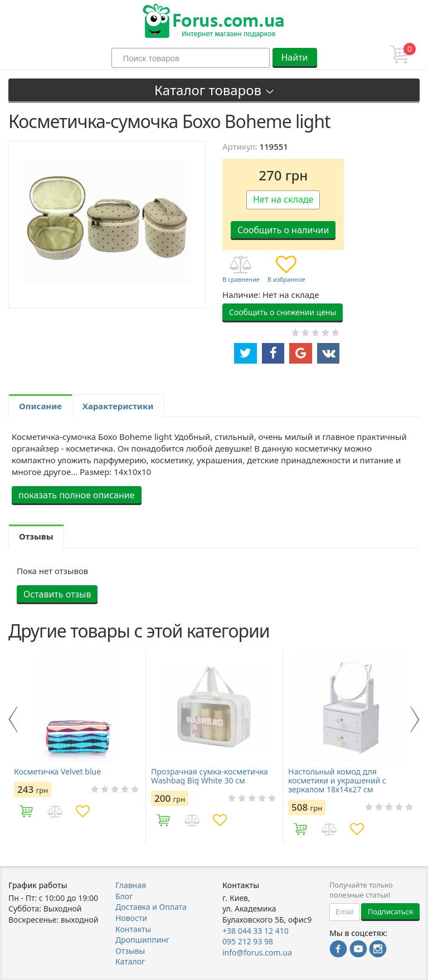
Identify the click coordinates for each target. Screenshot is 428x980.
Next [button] (415, 719)
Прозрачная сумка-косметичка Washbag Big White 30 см (210, 776)
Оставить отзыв (57, 594)
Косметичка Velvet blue (57, 772)
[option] (77, 747)
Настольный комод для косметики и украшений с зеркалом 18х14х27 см (337, 781)
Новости (131, 918)
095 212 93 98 (248, 941)
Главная (131, 885)
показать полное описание (77, 495)
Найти (294, 57)
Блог (124, 896)
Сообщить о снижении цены (283, 312)
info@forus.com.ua (257, 952)
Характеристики (118, 406)
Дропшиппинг (142, 940)
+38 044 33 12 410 (256, 931)
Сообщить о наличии (283, 230)
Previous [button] (13, 719)
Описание (40, 406)
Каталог (130, 961)
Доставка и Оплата (151, 907)
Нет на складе (283, 199)
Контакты (133, 929)
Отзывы (130, 951)
